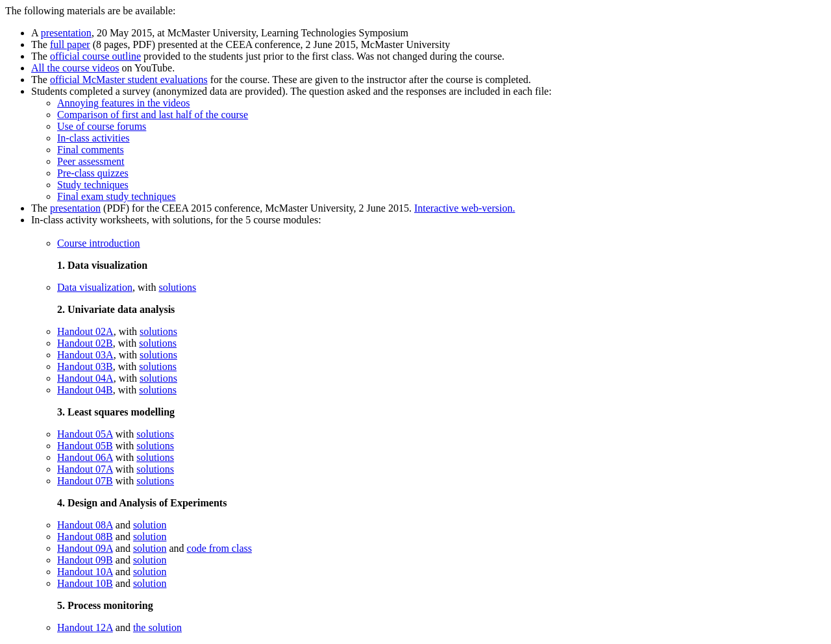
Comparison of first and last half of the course (153, 115)
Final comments (91, 150)
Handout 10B (85, 583)
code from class (219, 548)
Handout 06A (85, 457)
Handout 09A (85, 548)
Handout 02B (85, 343)
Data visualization (95, 287)
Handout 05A (85, 434)
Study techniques (93, 185)
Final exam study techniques (117, 196)
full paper (70, 44)
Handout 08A (85, 525)
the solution (157, 627)
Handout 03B (85, 366)
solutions (177, 287)
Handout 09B (85, 560)
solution (150, 525)
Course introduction (99, 243)
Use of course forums (102, 126)
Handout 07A (85, 469)
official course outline (95, 56)
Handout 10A (85, 572)
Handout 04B (85, 390)
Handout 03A (85, 355)
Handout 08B (85, 537)
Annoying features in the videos (123, 103)
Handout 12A (85, 627)
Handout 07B (85, 481)
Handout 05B (85, 446)
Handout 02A (85, 331)
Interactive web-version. (465, 208)
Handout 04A (85, 378)
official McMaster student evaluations (129, 80)
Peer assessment (91, 161)
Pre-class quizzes (93, 173)
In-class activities (93, 138)
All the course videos (75, 68)
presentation (66, 33)
